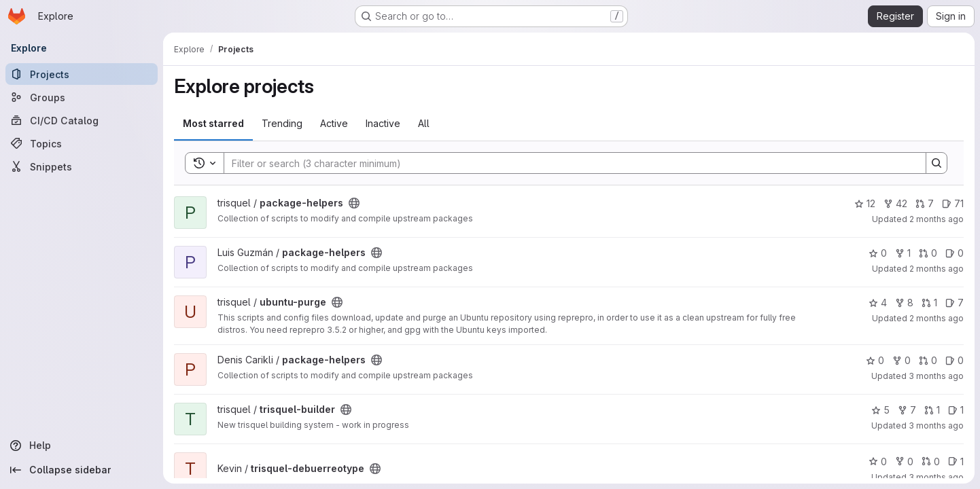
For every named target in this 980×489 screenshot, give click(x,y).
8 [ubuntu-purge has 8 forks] (904, 303)
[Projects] (82, 74)
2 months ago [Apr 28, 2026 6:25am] (937, 269)
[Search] (568, 163)
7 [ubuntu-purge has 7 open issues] (955, 303)
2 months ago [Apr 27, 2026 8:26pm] (937, 318)
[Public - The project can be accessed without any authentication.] (354, 203)
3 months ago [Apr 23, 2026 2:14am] (936, 376)
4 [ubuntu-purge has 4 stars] (878, 303)
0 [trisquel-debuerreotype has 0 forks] (904, 461)
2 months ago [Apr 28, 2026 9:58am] (937, 219)
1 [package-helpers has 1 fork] (903, 253)
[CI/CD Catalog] (82, 120)
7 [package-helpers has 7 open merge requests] (925, 203)
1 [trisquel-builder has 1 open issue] (956, 410)
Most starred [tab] (213, 123)
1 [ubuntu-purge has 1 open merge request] (929, 303)
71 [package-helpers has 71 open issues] (953, 203)
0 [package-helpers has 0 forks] (902, 360)
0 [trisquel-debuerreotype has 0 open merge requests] (931, 461)
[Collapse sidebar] (82, 470)
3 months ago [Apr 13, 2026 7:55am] (936, 477)
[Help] (82, 446)
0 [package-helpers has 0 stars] (878, 253)
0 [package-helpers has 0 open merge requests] (928, 253)
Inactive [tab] (383, 123)
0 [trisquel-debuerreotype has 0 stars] (878, 461)
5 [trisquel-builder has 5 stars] (880, 410)
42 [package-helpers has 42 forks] (895, 203)
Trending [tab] (282, 123)
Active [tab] (334, 123)
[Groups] (82, 97)
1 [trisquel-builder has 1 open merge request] (932, 410)
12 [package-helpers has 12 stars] (865, 203)
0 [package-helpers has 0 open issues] (955, 253)
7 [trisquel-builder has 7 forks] (907, 410)
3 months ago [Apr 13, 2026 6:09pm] (936, 425)
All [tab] (424, 123)
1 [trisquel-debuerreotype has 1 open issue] (956, 461)
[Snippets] (82, 166)
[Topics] (82, 143)
